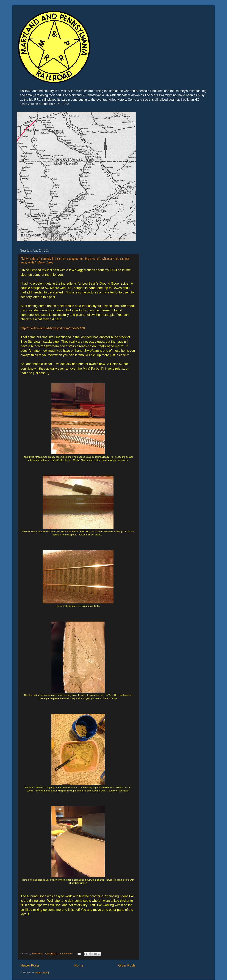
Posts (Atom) (42, 973)
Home (79, 965)
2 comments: (67, 954)
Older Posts (127, 965)
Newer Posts (30, 965)
